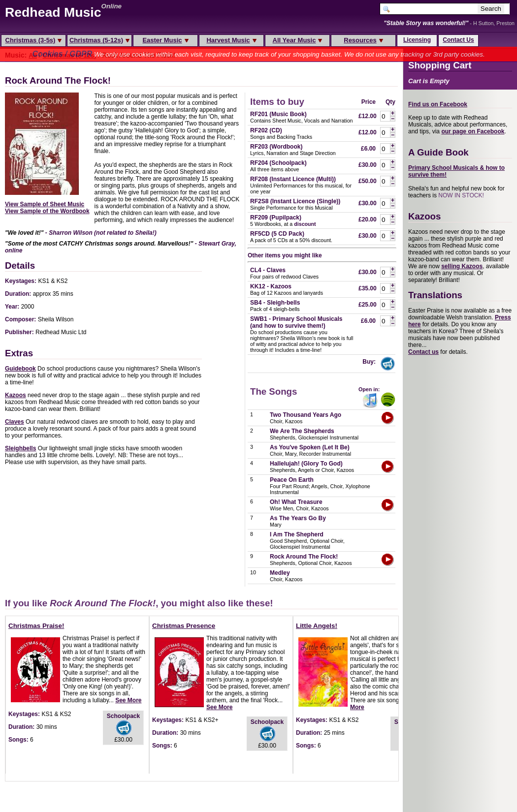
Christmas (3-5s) (34, 40)
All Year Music (298, 40)
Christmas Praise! (36, 626)
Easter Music (165, 40)
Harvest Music (231, 40)
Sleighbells (20, 448)
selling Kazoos (462, 266)
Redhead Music (53, 12)
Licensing (417, 40)
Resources (363, 40)
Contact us (423, 352)
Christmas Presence (184, 626)
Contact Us (458, 40)
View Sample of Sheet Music (45, 204)
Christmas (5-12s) (99, 40)
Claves (15, 422)
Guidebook (20, 369)
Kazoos (16, 395)
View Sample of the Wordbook (47, 211)
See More (128, 700)
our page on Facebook (473, 131)
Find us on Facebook (438, 104)
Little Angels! (317, 626)
